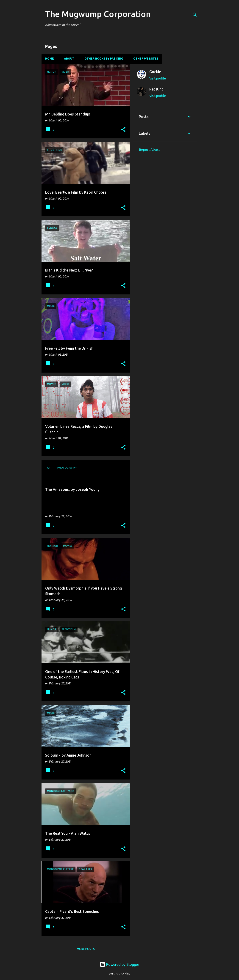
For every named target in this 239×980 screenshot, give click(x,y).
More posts (86, 949)
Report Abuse (150, 150)
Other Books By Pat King (104, 59)
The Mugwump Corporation (98, 14)
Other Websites (146, 59)
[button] (123, 130)
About (69, 59)
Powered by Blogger (119, 964)
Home (50, 59)
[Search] (195, 15)
